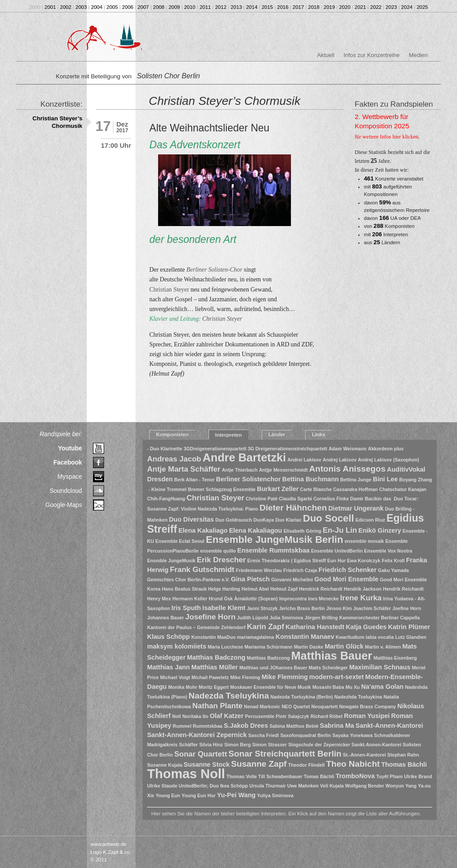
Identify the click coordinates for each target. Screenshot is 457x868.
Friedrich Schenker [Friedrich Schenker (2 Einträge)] (347, 570)
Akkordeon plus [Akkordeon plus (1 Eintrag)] (386, 449)
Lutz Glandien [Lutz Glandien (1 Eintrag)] (411, 637)
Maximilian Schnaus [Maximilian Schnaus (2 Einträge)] (380, 667)
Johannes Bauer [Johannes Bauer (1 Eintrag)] (165, 618)
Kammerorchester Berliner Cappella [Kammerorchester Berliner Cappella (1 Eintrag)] (380, 618)
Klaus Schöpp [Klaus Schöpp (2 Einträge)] (168, 637)
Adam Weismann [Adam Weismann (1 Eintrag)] (348, 449)
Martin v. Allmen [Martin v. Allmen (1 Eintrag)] (383, 647)
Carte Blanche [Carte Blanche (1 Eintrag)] (316, 489)
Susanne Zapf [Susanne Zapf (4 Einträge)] (259, 764)
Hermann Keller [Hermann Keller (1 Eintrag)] (190, 599)
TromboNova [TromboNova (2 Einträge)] (355, 776)
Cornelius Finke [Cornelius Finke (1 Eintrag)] (331, 499)
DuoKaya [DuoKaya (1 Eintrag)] (263, 520)
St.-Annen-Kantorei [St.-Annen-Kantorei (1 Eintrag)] (364, 755)
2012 (221, 7)
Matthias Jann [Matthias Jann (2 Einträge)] (168, 667)
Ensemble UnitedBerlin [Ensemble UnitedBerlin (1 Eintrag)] (337, 551)
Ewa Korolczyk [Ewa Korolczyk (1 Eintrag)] (364, 561)
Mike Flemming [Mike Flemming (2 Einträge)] (285, 677)
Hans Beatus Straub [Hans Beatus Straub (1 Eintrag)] (184, 589)
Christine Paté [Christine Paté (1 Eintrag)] (262, 499)
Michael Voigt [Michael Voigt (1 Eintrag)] (175, 677)
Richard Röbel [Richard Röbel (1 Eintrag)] (326, 716)
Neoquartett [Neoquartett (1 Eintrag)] (325, 707)
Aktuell (326, 55)
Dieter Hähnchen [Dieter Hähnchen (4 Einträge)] (293, 508)
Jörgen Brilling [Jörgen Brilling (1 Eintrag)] (321, 618)
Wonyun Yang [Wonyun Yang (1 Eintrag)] (401, 786)
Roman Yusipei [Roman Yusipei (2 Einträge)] (367, 716)
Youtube (70, 448)
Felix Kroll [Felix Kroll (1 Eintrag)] (393, 561)
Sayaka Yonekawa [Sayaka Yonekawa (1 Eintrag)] (353, 735)
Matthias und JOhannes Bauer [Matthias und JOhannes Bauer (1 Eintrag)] (273, 668)
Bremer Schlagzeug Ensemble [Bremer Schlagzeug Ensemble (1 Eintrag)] (222, 489)
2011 (205, 7)
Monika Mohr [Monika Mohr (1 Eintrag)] (183, 687)
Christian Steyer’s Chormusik (57, 122)
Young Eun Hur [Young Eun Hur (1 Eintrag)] (199, 795)
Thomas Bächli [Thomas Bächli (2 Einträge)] (404, 764)
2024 (407, 7)
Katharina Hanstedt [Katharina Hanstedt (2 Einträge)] (315, 627)
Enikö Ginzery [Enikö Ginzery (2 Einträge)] (380, 530)
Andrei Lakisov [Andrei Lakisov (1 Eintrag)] (304, 460)
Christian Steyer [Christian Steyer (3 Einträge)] (215, 498)
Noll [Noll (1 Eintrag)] (176, 716)
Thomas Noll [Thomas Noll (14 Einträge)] (186, 774)
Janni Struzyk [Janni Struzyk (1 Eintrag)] (262, 608)
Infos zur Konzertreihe (372, 55)
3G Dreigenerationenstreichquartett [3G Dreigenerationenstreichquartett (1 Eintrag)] (287, 449)
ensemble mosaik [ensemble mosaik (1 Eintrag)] (364, 541)
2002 (66, 7)
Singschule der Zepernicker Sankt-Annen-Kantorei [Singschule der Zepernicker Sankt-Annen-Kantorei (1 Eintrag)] (345, 745)
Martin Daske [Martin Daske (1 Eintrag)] (309, 647)
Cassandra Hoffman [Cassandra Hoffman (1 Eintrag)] (355, 489)
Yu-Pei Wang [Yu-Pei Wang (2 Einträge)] (236, 795)
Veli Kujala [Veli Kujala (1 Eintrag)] (332, 786)
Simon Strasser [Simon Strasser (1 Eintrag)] (269, 745)
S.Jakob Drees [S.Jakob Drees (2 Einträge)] (246, 726)
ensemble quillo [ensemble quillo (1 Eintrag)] (218, 551)
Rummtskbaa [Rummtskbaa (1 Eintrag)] (207, 726)
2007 (143, 7)
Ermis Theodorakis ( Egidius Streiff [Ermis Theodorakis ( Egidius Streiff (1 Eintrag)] (287, 561)
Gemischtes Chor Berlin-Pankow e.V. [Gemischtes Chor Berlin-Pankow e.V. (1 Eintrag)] (188, 580)
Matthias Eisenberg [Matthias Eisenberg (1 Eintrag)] (395, 658)
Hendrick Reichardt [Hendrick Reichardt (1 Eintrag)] (321, 589)
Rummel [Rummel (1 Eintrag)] (182, 726)
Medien (418, 55)
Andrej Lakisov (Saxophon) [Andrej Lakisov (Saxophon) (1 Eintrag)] (388, 460)
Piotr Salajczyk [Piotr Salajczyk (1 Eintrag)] (292, 716)
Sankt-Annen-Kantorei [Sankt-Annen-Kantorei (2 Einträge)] (389, 726)
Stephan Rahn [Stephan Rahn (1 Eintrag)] (403, 755)
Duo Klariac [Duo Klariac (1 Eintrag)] (289, 520)
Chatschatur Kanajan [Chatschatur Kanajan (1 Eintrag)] (403, 489)
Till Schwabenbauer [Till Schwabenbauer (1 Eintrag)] (280, 776)
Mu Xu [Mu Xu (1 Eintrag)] (352, 687)
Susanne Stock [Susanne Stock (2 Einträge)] (207, 764)
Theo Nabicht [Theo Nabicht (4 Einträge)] (353, 764)
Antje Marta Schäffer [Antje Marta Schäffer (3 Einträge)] (184, 469)
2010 (190, 7)
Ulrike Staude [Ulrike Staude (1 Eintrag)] (162, 786)
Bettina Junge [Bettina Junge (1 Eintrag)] (356, 480)
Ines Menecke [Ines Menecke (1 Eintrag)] (323, 599)
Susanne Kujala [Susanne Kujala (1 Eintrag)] (165, 765)
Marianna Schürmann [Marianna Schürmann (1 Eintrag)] (268, 647)
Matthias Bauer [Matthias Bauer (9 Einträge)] (332, 656)
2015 (267, 7)
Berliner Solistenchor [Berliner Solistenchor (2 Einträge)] (248, 479)
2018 (314, 7)
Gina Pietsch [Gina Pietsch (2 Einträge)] (251, 579)
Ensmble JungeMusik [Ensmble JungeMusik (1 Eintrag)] (171, 561)
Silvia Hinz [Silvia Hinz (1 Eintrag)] (211, 745)
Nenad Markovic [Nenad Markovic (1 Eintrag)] (262, 707)
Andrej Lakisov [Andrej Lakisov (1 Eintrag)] (340, 460)
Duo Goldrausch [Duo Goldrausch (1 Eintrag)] (234, 520)
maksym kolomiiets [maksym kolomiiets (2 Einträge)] (177, 646)
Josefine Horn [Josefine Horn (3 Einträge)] (210, 617)
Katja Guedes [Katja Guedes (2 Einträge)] (366, 627)
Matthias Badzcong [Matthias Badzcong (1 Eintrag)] (268, 658)
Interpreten (228, 435)
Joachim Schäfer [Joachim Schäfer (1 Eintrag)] (372, 608)
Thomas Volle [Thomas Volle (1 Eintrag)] (242, 776)
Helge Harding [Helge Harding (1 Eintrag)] (224, 589)
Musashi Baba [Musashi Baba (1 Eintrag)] (328, 687)
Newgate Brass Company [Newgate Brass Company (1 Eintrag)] (368, 707)
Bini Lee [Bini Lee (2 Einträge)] (385, 479)
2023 (391, 7)
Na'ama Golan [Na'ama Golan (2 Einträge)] (382, 687)
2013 (236, 7)
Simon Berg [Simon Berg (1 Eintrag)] (237, 745)
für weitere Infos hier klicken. (387, 137)
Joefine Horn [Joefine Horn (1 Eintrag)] (407, 608)
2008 (159, 7)
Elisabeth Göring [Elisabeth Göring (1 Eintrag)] (302, 531)
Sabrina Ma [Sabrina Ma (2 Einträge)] (337, 726)
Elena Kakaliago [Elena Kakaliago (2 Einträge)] (203, 530)
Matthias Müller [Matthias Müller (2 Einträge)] (215, 667)
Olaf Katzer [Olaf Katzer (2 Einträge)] (227, 716)
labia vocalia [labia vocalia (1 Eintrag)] (380, 637)
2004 (97, 7)
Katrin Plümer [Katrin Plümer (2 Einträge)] (409, 627)
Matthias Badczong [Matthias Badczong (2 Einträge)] (216, 657)
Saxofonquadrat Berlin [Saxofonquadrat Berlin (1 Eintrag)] (306, 735)
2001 (50, 7)
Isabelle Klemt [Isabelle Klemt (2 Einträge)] (224, 608)
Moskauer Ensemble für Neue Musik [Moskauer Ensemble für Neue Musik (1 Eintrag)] (271, 687)
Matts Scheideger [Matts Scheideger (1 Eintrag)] (328, 668)
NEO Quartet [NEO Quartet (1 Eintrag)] (296, 707)
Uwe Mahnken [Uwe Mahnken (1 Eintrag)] (303, 786)
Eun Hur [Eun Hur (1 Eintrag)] (336, 561)
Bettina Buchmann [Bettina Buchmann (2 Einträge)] (310, 479)
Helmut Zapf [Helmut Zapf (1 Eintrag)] (284, 589)
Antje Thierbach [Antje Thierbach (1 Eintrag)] (240, 470)
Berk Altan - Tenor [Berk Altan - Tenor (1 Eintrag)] (194, 480)
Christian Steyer (169, 290)
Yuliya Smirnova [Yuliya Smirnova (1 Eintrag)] (275, 795)
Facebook (68, 462)
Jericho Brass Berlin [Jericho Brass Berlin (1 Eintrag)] (302, 608)
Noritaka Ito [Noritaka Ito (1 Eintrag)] (196, 716)
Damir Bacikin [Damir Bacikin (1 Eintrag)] (366, 499)
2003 (81, 7)
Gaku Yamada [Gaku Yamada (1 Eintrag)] (394, 570)
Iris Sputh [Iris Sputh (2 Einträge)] (186, 608)
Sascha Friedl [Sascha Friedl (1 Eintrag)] (264, 735)
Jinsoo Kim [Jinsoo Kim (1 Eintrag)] (339, 608)
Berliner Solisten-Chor (214, 270)
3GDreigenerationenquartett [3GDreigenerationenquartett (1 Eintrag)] (215, 449)
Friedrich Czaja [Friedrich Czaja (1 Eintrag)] (300, 570)
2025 (422, 7)
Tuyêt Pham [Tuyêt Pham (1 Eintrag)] (390, 776)
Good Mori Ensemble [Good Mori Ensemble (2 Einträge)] (347, 579)
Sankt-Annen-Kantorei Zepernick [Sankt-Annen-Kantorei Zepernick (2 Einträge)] (197, 735)
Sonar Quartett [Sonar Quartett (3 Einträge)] (200, 754)
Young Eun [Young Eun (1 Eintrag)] (168, 795)
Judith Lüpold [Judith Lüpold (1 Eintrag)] (252, 618)
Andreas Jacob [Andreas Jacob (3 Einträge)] (174, 459)
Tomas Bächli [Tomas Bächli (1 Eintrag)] (319, 776)
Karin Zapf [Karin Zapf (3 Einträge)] (265, 627)
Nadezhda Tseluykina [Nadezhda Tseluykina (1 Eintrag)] (358, 697)
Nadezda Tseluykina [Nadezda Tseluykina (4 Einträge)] (229, 696)
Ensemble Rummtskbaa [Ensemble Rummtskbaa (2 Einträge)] (273, 550)
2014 (252, 7)
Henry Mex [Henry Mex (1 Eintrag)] (159, 599)
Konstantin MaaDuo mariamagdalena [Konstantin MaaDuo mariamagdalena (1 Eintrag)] (233, 637)
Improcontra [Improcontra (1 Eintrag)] (293, 599)
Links (318, 434)
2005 (112, 7)
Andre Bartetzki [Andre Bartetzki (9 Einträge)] (244, 457)
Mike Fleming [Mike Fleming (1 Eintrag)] (245, 677)
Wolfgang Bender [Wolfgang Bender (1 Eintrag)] (364, 786)
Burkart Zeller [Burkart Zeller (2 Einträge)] (278, 489)
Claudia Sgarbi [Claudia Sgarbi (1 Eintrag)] (296, 499)
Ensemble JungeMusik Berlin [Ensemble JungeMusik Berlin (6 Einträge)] (275, 540)
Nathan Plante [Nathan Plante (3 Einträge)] (217, 706)
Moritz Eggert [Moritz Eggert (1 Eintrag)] (214, 687)
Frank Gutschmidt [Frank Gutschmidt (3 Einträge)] (202, 570)
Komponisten (172, 434)
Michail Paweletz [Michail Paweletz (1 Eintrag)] (210, 677)
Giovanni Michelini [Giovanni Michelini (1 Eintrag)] (292, 580)
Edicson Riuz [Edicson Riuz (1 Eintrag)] (370, 520)
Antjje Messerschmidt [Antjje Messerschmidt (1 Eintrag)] (283, 470)
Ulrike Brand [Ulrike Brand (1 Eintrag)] (418, 776)
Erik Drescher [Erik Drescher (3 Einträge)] (221, 560)
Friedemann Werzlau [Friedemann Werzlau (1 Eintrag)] (259, 570)
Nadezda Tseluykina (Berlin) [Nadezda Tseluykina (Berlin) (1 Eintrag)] (302, 697)
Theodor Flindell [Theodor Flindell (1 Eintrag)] (306, 765)
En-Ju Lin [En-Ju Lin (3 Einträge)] (340, 530)
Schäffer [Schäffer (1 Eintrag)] (188, 745)
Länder (277, 434)
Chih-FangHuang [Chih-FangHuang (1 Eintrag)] (166, 499)
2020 (345, 7)
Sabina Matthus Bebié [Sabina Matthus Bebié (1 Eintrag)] (294, 726)
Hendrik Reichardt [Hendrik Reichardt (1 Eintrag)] (403, 589)
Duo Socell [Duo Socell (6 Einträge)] (328, 518)
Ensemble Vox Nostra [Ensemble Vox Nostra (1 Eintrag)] (388, 551)
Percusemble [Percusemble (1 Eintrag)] (259, 716)
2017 (298, 7)
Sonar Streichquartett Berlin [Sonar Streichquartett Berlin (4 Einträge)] (285, 754)
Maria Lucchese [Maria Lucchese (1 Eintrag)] (225, 647)
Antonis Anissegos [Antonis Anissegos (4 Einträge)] (347, 469)
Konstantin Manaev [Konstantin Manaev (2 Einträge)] (305, 637)
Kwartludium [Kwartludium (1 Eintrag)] (350, 637)
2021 (360, 7)
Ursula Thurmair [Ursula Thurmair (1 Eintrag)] (267, 786)
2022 (376, 7)
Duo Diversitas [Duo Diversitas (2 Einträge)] (192, 519)
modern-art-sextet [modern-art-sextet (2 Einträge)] (336, 677)
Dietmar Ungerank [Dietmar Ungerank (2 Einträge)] (356, 508)
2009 (174, 7)
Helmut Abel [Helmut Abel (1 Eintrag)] (256, 589)
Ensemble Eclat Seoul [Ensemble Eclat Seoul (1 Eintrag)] (180, 541)
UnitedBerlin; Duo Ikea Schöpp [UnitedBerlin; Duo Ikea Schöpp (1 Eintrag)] (213, 786)
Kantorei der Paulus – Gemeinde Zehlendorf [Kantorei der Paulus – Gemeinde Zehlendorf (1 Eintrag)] (196, 627)
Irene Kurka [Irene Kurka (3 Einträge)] (361, 598)
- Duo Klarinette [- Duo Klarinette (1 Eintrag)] (165, 449)
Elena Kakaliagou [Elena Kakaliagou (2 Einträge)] (256, 530)
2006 (128, 7)
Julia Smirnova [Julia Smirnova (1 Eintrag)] (287, 618)
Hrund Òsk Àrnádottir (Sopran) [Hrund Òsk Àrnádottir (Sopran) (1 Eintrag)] (243, 599)
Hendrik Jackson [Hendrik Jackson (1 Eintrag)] (362, 589)
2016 (283, 7)
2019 (329, 7)
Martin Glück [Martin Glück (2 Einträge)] (344, 646)
